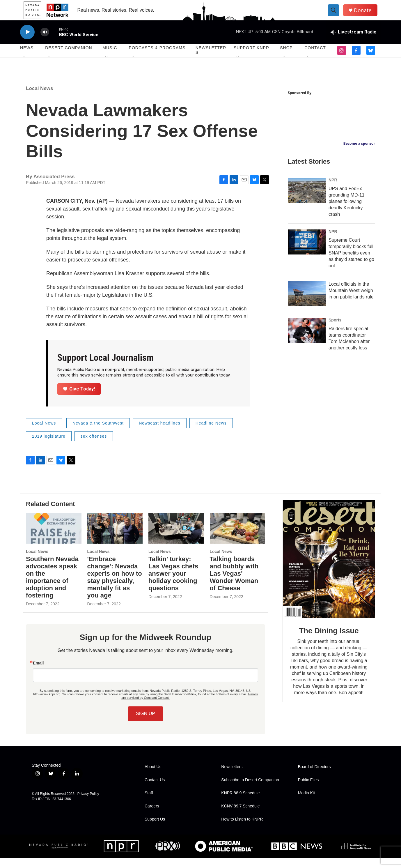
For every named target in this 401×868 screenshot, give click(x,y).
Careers (152, 816)
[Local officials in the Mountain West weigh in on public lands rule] (307, 304)
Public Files (308, 790)
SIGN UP (146, 724)
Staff (149, 803)
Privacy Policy (88, 804)
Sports (335, 330)
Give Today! (79, 399)
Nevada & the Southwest (98, 433)
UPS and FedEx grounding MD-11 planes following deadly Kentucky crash (347, 212)
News (27, 58)
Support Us (155, 829)
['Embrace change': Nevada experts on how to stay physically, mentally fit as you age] (115, 538)
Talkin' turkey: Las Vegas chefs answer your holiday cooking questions (173, 584)
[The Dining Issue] (329, 569)
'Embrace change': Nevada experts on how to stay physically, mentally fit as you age (115, 587)
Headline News (211, 433)
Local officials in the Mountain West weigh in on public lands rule (351, 301)
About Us (153, 777)
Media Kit (306, 803)
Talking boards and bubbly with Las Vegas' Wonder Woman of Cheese (234, 584)
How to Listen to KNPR (242, 829)
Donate (366, 15)
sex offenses (94, 446)
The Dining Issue (329, 641)
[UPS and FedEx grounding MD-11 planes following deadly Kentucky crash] (307, 201)
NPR (333, 190)
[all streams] (354, 42)
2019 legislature (49, 446)
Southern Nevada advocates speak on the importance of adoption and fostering (52, 587)
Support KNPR (251, 58)
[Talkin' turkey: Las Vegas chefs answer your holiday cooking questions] (176, 538)
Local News (40, 99)
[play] (27, 42)
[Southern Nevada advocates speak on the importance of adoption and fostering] (54, 538)
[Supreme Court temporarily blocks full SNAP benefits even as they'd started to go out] (307, 252)
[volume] (45, 42)
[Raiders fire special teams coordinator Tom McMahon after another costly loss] (307, 341)
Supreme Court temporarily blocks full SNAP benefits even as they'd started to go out (351, 263)
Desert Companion (69, 58)
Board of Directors (314, 777)
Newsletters (211, 61)
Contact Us (155, 790)
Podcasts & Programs (157, 58)
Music (110, 58)
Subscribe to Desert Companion (250, 790)
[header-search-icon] (337, 15)
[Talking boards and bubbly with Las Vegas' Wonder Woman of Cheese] (238, 538)
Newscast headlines (160, 433)
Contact (315, 58)
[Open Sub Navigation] (24, 68)
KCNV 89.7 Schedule (240, 816)
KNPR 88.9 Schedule (240, 803)
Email (38, 673)
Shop (286, 58)
